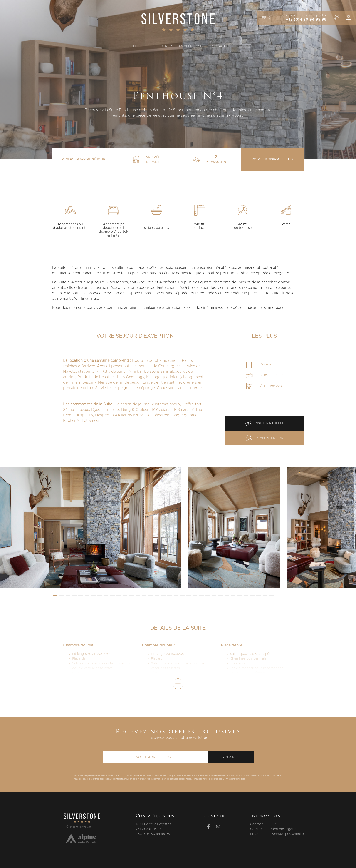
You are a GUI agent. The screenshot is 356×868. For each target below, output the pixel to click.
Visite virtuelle (264, 424)
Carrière (256, 829)
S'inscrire (231, 757)
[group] (90, 528)
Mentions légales (283, 829)
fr (266, 18)
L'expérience (191, 46)
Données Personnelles (234, 779)
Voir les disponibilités (273, 160)
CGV (274, 824)
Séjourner (162, 46)
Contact (218, 46)
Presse (255, 834)
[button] (55, 595)
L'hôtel (137, 46)
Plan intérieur (264, 438)
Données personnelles (288, 834)
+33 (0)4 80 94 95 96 (306, 20)
